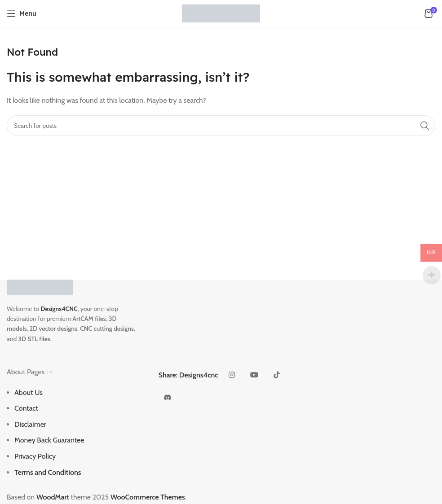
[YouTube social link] (254, 375)
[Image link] (40, 286)
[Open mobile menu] (22, 13)
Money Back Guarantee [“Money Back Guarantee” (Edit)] (49, 440)
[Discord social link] (168, 398)
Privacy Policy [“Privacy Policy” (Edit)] (35, 456)
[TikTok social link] (277, 375)
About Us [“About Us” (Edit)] (29, 392)
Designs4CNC (59, 309)
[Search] (221, 126)
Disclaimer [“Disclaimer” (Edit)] (30, 424)
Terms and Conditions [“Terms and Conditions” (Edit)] (48, 472)
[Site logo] (221, 13)
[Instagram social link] (232, 375)
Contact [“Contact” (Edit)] (26, 408)
